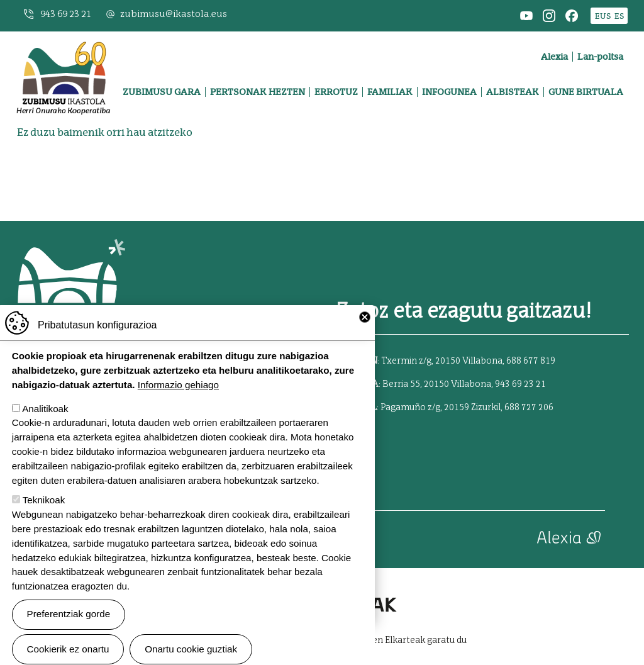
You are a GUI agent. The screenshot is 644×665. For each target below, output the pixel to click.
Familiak (390, 92)
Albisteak (513, 92)
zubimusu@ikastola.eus (174, 14)
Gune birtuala (586, 92)
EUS (603, 16)
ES (619, 16)
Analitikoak (45, 431)
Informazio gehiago (178, 407)
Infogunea (449, 92)
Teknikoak (44, 523)
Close (365, 340)
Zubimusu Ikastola (64, 48)
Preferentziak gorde (69, 637)
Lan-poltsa (600, 57)
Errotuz (336, 92)
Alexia (554, 57)
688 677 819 (531, 361)
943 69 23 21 (66, 14)
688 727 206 (529, 408)
